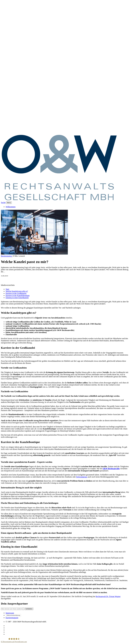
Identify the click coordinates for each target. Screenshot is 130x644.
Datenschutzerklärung (13, 615)
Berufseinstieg (6, 256)
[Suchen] (23, 609)
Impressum (10, 613)
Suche (3, 203)
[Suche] (11, 609)
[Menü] (9, 203)
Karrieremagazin (12, 618)
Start (7, 289)
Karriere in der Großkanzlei (16, 293)
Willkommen (11, 207)
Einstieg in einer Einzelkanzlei (17, 298)
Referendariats (82, 477)
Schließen (29, 609)
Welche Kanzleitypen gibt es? (17, 291)
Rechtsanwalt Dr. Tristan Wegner (108, 596)
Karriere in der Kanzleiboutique (18, 295)
